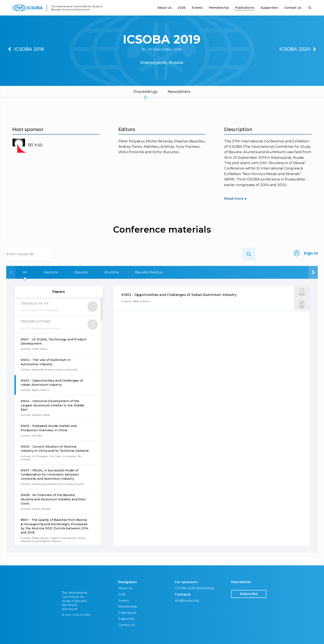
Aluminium (294, 272)
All (23, 272)
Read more (234, 199)
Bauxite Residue (199, 272)
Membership (219, 8)
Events (197, 8)
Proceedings (145, 92)
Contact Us (293, 8)
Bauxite (105, 272)
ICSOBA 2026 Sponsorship (194, 588)
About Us (165, 8)
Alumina (148, 272)
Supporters (269, 8)
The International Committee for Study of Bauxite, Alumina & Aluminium (77, 8)
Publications (245, 8)
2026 (182, 8)
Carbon (249, 272)
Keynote (62, 272)
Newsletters (179, 92)
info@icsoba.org (187, 601)
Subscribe (249, 594)
